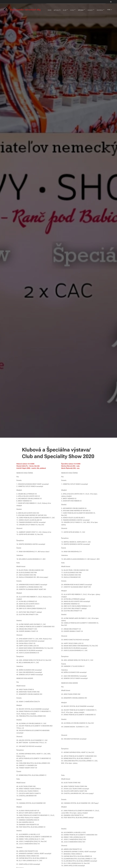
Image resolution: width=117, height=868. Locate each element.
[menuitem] (55, 10)
